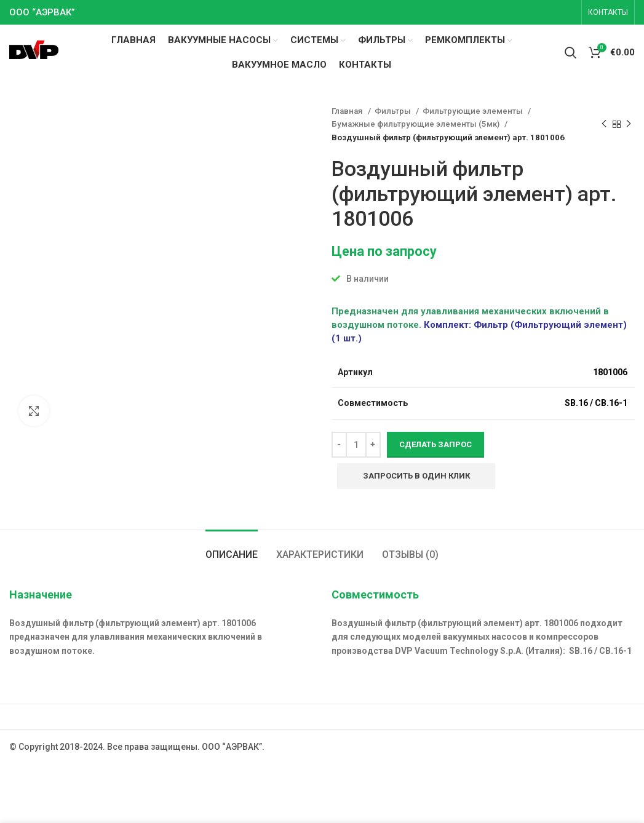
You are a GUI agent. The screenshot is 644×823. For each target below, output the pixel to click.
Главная (348, 111)
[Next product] (629, 124)
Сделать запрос (435, 444)
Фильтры (394, 111)
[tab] (232, 548)
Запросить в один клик (416, 476)
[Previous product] (604, 124)
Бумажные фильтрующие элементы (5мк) (416, 124)
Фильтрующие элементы (474, 111)
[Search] (570, 52)
